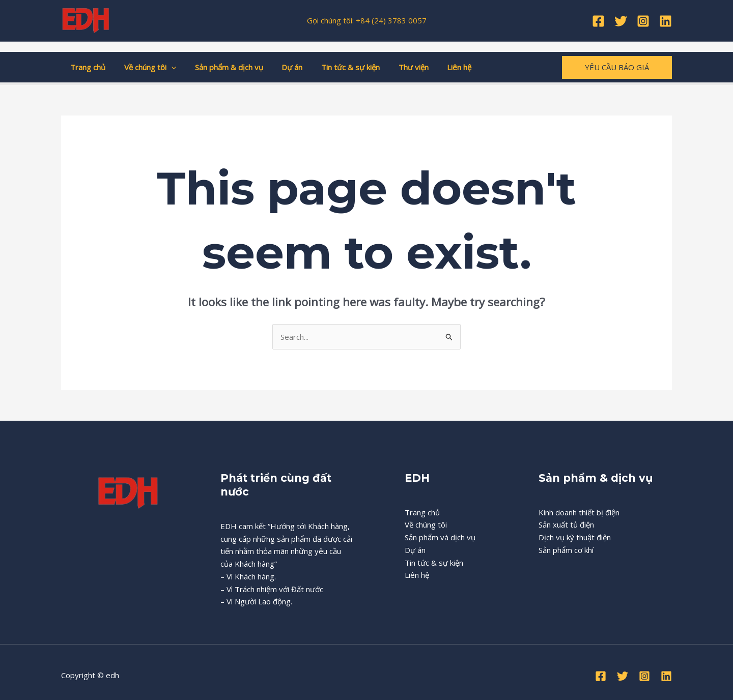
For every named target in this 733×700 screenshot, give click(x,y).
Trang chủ (86, 67)
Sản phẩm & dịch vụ (220, 67)
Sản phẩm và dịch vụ (440, 537)
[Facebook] (598, 21)
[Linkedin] (666, 21)
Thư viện (395, 67)
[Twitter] (621, 21)
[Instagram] (643, 21)
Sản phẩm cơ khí (566, 550)
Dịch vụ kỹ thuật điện (575, 537)
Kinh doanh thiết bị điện (579, 512)
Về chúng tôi (145, 67)
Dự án (280, 67)
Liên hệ (437, 67)
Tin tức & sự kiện (335, 67)
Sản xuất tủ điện (566, 524)
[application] (166, 67)
